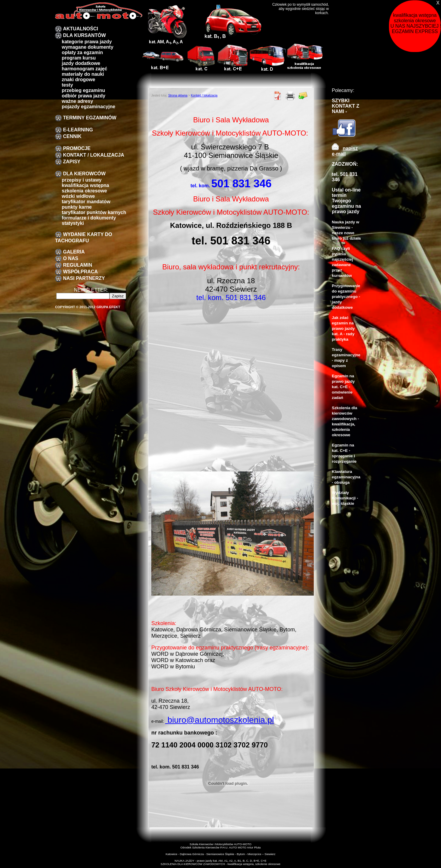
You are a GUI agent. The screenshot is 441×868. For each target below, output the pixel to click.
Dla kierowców (84, 174)
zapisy (72, 162)
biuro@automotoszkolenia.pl (220, 720)
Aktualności (80, 29)
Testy (67, 85)
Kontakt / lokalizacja (93, 155)
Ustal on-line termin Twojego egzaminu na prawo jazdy (346, 201)
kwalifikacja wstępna (85, 185)
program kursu (79, 58)
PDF (278, 96)
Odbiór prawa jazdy (83, 96)
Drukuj (290, 96)
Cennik (72, 136)
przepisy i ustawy (82, 180)
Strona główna (178, 95)
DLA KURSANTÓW (84, 35)
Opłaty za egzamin (82, 52)
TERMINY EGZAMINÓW (89, 118)
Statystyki (73, 223)
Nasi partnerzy (84, 278)
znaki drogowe (78, 80)
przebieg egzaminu (83, 90)
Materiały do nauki (83, 74)
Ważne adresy (77, 101)
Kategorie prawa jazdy (87, 42)
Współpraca (80, 272)
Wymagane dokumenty (88, 47)
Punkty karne (77, 207)
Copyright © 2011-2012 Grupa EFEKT (88, 307)
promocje (77, 148)
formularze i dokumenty (89, 218)
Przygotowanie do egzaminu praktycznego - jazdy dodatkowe (346, 297)
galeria (74, 252)
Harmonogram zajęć (84, 69)
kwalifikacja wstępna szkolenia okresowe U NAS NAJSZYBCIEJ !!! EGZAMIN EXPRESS (416, 23)
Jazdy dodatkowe (81, 63)
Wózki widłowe (78, 196)
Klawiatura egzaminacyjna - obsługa (346, 477)
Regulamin (77, 265)
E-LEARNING (78, 130)
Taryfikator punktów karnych (94, 212)
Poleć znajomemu (303, 96)
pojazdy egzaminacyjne (88, 107)
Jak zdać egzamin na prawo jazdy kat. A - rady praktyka (343, 328)
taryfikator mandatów (86, 202)
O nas (71, 258)
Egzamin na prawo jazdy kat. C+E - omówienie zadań (343, 387)
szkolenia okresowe (84, 191)
